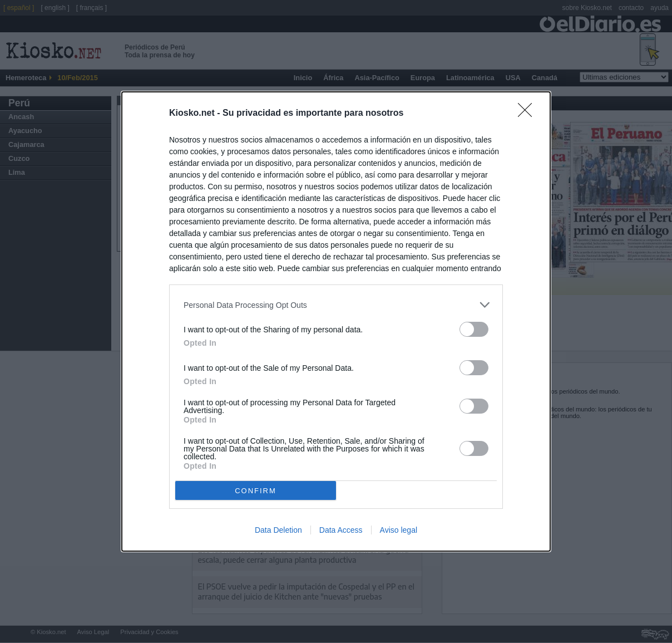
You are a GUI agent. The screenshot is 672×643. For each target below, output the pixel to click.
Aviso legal (399, 530)
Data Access (341, 530)
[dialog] (336, 321)
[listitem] (336, 305)
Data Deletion (278, 530)
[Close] (528, 114)
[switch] (474, 329)
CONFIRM (256, 491)
